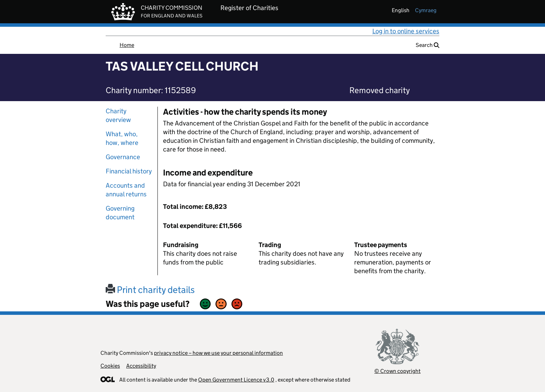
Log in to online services (406, 31)
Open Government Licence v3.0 (236, 380)
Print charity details (150, 290)
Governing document (120, 213)
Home (127, 45)
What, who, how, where (122, 138)
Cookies (110, 366)
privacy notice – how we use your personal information (218, 353)
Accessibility (141, 366)
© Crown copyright (397, 371)
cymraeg (426, 10)
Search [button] (428, 45)
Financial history (129, 171)
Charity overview (118, 115)
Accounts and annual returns (126, 190)
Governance (123, 157)
